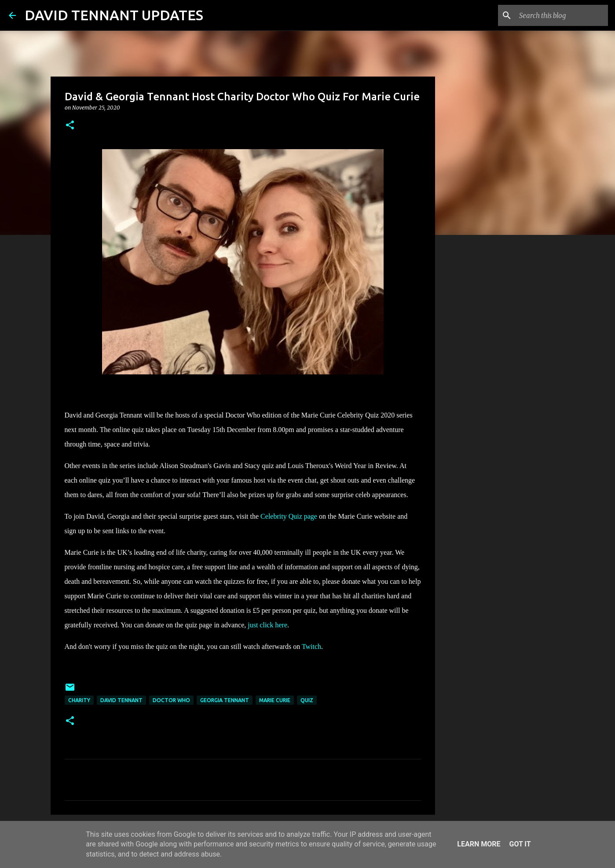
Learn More (479, 844)
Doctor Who (171, 700)
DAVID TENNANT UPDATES (114, 15)
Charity (79, 700)
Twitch (311, 646)
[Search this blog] (562, 15)
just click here (267, 625)
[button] (70, 126)
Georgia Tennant (225, 700)
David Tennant (121, 700)
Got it (520, 844)
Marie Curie (275, 700)
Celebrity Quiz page (289, 516)
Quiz (307, 700)
